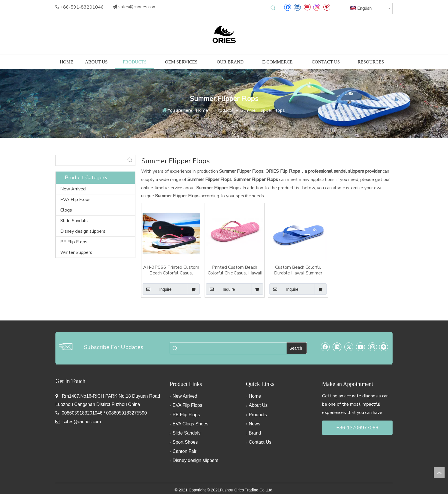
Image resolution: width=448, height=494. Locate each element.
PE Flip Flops (74, 242)
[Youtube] (307, 7)
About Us (258, 405)
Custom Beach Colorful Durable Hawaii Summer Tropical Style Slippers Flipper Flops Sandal (298, 270)
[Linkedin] (297, 7)
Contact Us (260, 442)
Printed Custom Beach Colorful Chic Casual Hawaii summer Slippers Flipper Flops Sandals (235, 270)
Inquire (157, 289)
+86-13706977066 (357, 428)
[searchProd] (90, 160)
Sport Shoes (185, 442)
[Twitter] (349, 347)
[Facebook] (288, 7)
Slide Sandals (74, 221)
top (439, 473)
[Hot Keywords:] (273, 8)
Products (258, 415)
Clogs (66, 210)
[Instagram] (317, 7)
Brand (255, 433)
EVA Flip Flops (75, 200)
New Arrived (73, 189)
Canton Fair (185, 451)
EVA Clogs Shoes (190, 424)
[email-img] (65, 346)
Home (255, 396)
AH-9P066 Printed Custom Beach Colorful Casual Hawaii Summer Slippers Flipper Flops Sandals (171, 270)
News (255, 424)
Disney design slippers (83, 231)
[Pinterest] (327, 7)
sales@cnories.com (137, 7)
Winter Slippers (76, 252)
